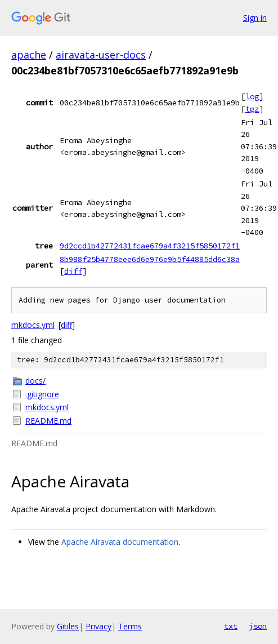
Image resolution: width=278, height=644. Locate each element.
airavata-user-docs (101, 55)
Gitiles (68, 626)
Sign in (255, 18)
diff (73, 271)
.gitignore (42, 394)
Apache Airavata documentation (120, 542)
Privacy (98, 626)
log (252, 96)
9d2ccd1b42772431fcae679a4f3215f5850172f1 (150, 246)
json (258, 626)
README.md (48, 421)
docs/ (35, 381)
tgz (252, 109)
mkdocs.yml (33, 325)
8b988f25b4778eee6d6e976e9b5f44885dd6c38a (150, 259)
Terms (130, 626)
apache (29, 55)
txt (231, 626)
